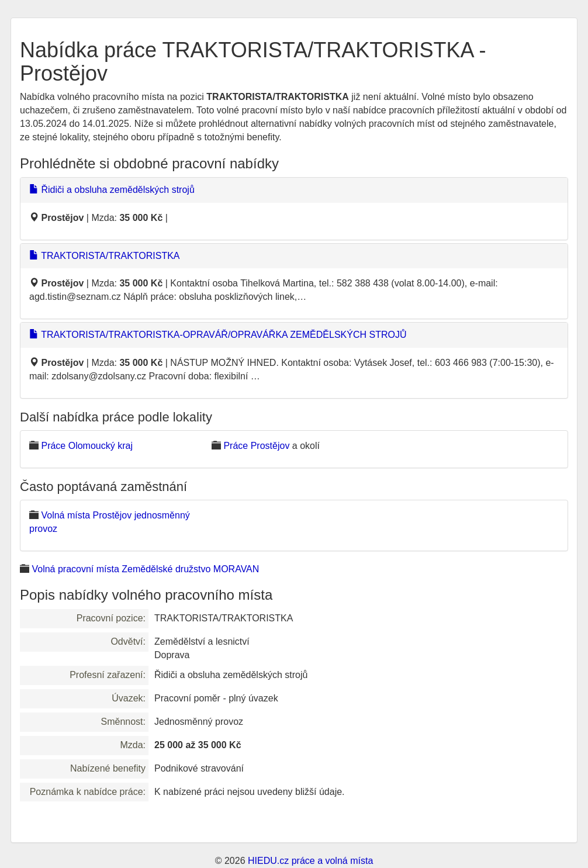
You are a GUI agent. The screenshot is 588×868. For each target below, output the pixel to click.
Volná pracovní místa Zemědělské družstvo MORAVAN (145, 569)
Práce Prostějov (256, 446)
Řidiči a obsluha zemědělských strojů (112, 190)
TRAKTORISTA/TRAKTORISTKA (105, 256)
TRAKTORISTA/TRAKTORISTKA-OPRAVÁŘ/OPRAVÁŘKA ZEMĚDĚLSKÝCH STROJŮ (218, 335)
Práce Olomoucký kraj (87, 446)
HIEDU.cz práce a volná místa (310, 861)
